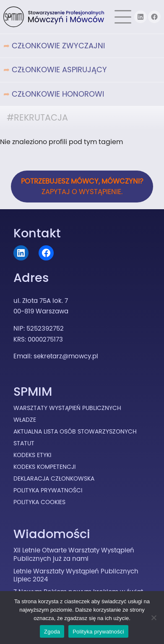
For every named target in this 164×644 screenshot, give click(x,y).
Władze (25, 420)
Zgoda (52, 632)
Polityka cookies (39, 502)
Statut (24, 443)
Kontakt (37, 233)
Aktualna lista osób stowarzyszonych (75, 431)
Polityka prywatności (98, 632)
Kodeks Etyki (32, 455)
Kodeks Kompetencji (44, 467)
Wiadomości (52, 534)
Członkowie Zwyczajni (58, 46)
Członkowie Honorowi (58, 94)
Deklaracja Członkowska (54, 478)
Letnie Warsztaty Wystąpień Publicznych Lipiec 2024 (76, 575)
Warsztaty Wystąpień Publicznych (67, 408)
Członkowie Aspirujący (59, 70)
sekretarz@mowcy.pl (66, 356)
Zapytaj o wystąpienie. (82, 187)
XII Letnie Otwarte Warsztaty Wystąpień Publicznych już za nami (74, 554)
